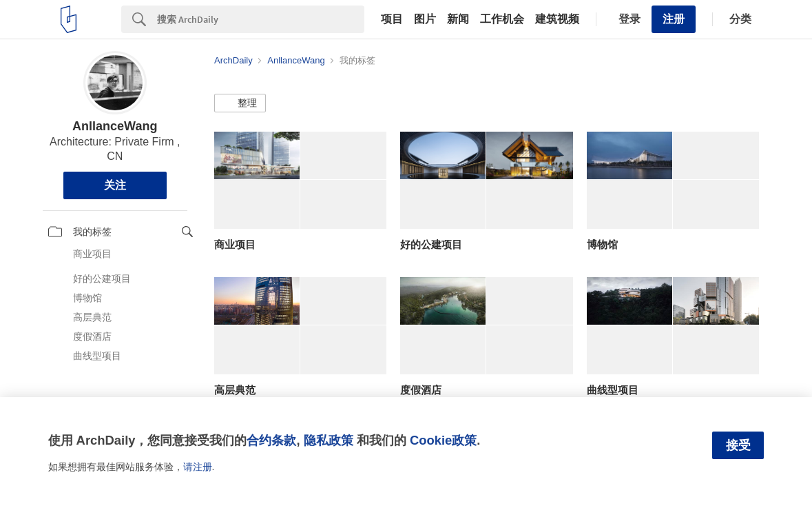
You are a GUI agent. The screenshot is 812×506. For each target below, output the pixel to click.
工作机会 (502, 19)
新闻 (458, 19)
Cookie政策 (443, 440)
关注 (115, 185)
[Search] (261, 19)
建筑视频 (557, 19)
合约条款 (271, 440)
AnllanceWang (115, 126)
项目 (392, 19)
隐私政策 (329, 440)
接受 (738, 445)
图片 (425, 19)
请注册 (198, 467)
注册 (674, 19)
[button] (240, 103)
